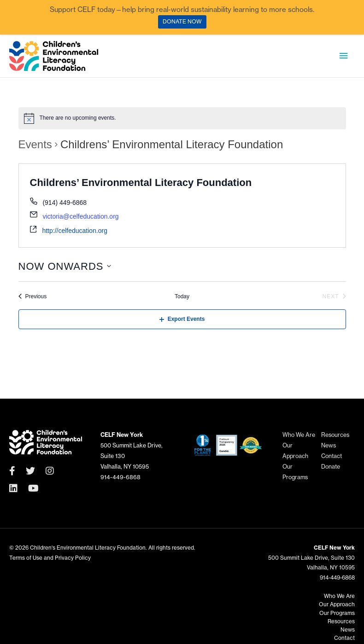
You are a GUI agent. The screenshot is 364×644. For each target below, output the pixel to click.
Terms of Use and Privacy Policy (50, 560)
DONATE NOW (182, 21)
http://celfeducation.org (75, 232)
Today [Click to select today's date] (182, 297)
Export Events (182, 320)
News (329, 448)
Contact (332, 459)
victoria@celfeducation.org (80, 218)
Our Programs (337, 614)
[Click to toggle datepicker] (65, 267)
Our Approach (337, 606)
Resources (335, 438)
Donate (331, 469)
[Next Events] (334, 298)
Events (35, 145)
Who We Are (299, 438)
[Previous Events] (33, 298)
